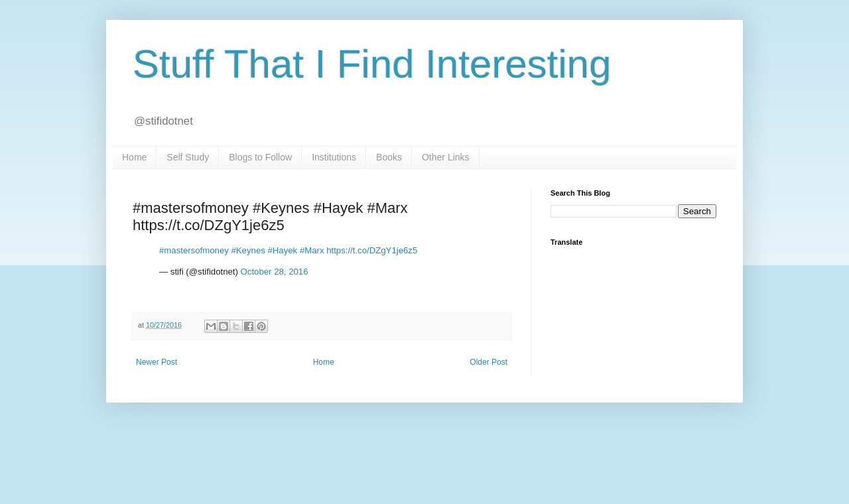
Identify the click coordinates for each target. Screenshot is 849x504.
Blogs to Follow (260, 157)
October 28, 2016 (275, 272)
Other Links (446, 157)
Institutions (334, 157)
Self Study (188, 157)
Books (389, 157)
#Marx (312, 250)
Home (134, 157)
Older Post (489, 362)
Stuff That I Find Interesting (372, 64)
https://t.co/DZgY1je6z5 (372, 250)
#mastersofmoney (194, 250)
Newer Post (157, 362)
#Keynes (248, 250)
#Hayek (282, 250)
